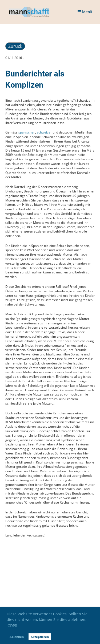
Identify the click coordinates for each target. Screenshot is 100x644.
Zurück (15, 46)
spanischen (27, 132)
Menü (85, 12)
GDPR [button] (12, 626)
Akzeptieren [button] (40, 637)
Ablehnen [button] (17, 637)
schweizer (44, 132)
